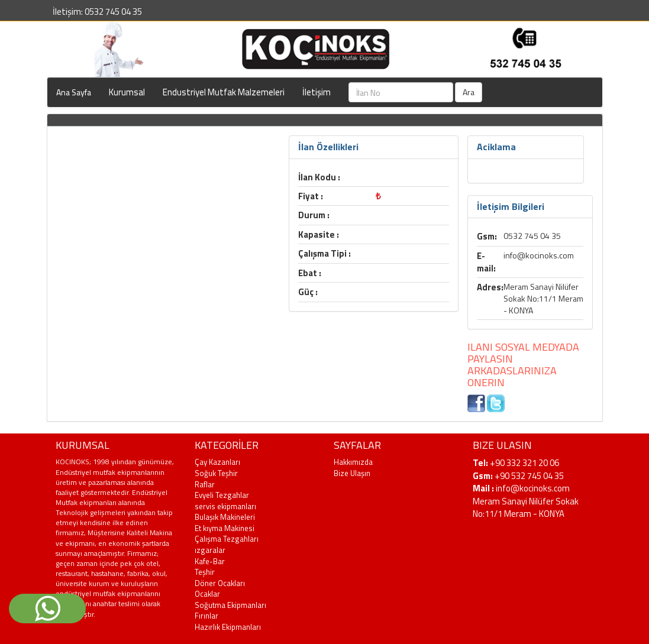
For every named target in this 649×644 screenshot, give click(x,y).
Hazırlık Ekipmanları (228, 627)
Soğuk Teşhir (216, 473)
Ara (469, 92)
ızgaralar (210, 550)
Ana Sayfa (74, 92)
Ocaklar (207, 594)
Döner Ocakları (220, 583)
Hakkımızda (353, 462)
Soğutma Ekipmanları (230, 605)
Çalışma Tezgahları (227, 539)
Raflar (205, 484)
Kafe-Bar (210, 561)
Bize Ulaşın (352, 473)
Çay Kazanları (217, 462)
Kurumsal (127, 92)
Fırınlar (206, 616)
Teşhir (205, 572)
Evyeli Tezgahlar (222, 495)
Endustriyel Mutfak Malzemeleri (224, 92)
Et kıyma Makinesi (225, 528)
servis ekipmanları (225, 506)
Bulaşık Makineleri (225, 517)
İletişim (317, 92)
